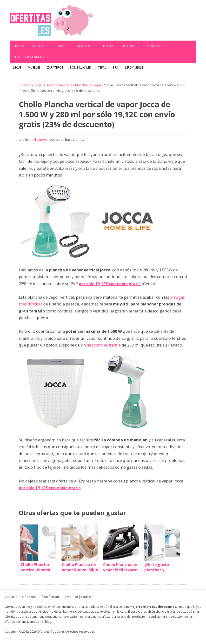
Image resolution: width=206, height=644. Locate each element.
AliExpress (41, 140)
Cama (65, 46)
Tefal (102, 67)
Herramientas (154, 46)
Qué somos (28, 597)
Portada (25, 85)
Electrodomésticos (33, 57)
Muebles (88, 46)
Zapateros (55, 67)
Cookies (87, 597)
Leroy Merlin (135, 67)
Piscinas (129, 46)
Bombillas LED (81, 67)
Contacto (11, 597)
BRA (116, 67)
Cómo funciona (50, 597)
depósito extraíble (104, 345)
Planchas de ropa (88, 85)
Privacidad (71, 597)
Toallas (109, 46)
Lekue (17, 67)
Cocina (42, 46)
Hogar (19, 46)
